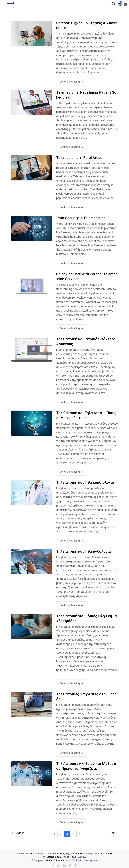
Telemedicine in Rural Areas (79, 158)
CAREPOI (22, 854)
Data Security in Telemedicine (81, 218)
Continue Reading (71, 82)
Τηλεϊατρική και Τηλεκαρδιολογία (85, 482)
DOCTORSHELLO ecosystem (83, 860)
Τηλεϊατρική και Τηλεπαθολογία (84, 551)
